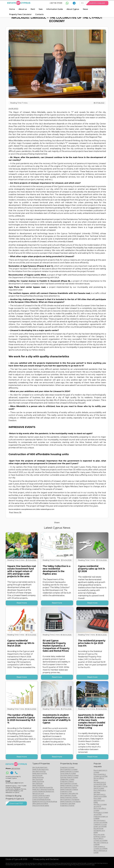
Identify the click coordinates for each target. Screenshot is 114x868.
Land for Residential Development (43, 791)
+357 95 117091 (56, 3)
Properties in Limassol (67, 767)
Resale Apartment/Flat (40, 773)
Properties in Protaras (67, 805)
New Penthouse (37, 775)
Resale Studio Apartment (40, 769)
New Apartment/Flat (39, 771)
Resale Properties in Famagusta (70, 801)
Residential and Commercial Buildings (45, 801)
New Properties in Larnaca (69, 783)
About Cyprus (73, 9)
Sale (41, 9)
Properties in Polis (66, 791)
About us (23, 9)
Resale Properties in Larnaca (69, 785)
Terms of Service (87, 865)
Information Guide (55, 9)
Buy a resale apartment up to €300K (99, 800)
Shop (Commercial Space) (41, 805)
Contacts (39, 14)
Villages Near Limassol (67, 779)
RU (82, 3)
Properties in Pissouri (67, 781)
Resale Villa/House (38, 785)
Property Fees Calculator (20, 14)
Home (12, 9)
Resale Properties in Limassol (69, 771)
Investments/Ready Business (41, 799)
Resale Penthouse (38, 777)
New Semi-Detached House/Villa (43, 787)
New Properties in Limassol (69, 769)
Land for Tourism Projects (41, 797)
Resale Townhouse (38, 781)
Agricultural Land (38, 793)
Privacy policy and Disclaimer (46, 859)
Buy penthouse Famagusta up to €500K (99, 830)
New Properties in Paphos (68, 787)
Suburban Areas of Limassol (69, 777)
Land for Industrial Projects (41, 795)
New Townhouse (38, 779)
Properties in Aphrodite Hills (69, 793)
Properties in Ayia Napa (68, 803)
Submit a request (97, 3)
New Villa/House (37, 783)
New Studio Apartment (40, 767)
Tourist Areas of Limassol (68, 773)
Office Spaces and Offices (40, 803)
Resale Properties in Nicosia (69, 797)
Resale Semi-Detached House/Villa (43, 789)
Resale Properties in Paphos (69, 789)
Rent (33, 9)
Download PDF (16, 803)
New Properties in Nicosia (68, 795)
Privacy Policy (76, 865)
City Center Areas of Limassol (69, 775)
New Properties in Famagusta (70, 799)
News (85, 9)
